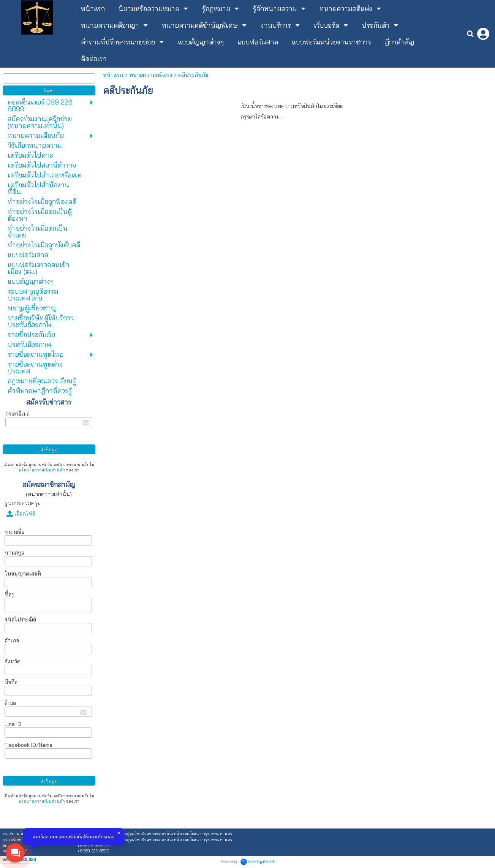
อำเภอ (12, 640)
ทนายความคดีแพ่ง (151, 75)
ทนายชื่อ (14, 532)
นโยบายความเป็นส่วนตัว (42, 470)
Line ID (13, 724)
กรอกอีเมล (17, 414)
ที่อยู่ (9, 594)
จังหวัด (13, 661)
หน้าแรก (113, 75)
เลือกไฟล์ (21, 514)
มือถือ (12, 682)
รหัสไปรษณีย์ (20, 620)
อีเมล (10, 703)
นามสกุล (14, 553)
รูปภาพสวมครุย (23, 503)
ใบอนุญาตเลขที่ (23, 574)
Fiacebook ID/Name (28, 745)
